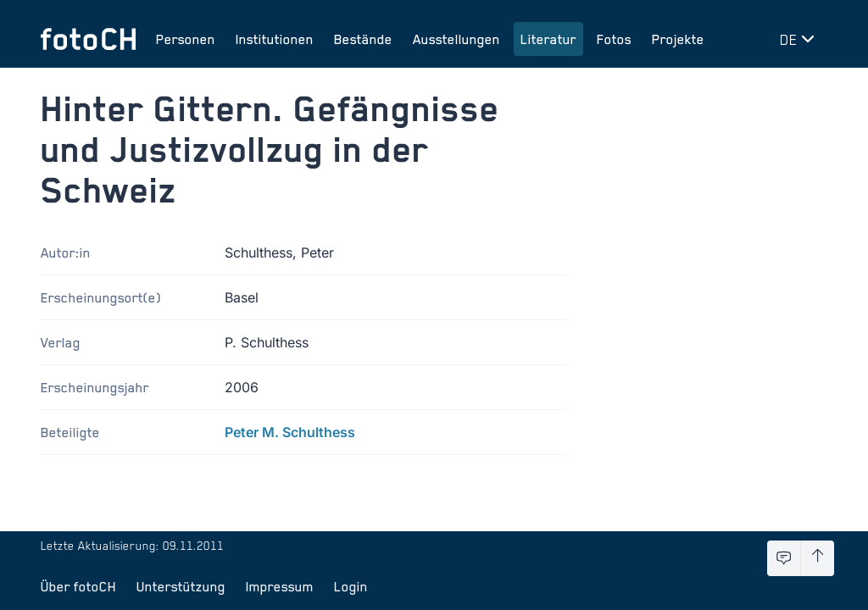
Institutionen (275, 39)
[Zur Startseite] (88, 39)
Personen (186, 39)
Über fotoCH (78, 586)
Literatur (548, 39)
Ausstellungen (456, 39)
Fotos (614, 39)
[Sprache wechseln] (800, 39)
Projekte (678, 39)
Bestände (363, 39)
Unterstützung (181, 586)
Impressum (280, 586)
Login (351, 586)
